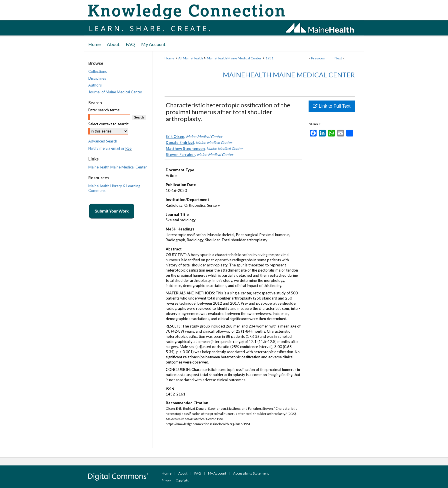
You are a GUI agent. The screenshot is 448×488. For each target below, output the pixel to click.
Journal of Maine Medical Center (115, 92)
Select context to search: (109, 124)
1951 (269, 58)
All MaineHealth (191, 58)
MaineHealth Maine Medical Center (234, 58)
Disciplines (97, 78)
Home (169, 58)
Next (338, 58)
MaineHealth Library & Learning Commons (114, 188)
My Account (217, 473)
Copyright (182, 480)
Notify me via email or (110, 148)
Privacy (166, 480)
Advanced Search (103, 141)
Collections (98, 71)
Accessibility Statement (251, 473)
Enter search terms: (104, 110)
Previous (318, 58)
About (183, 473)
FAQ (198, 473)
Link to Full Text (332, 106)
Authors (95, 85)
